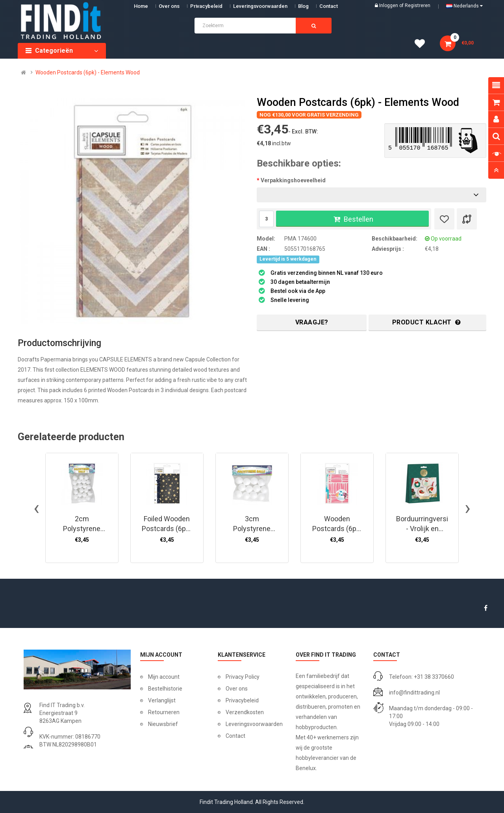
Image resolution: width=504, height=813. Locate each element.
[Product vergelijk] (467, 219)
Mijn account (164, 677)
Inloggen (389, 6)
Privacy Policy (243, 677)
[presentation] (36, 508)
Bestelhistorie (165, 689)
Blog (303, 6)
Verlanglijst (162, 700)
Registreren (418, 6)
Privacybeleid (206, 6)
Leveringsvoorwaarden (260, 6)
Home (141, 6)
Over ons (169, 6)
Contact (235, 736)
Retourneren (164, 712)
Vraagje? (312, 322)
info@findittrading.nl (414, 693)
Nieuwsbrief (163, 724)
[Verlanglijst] (444, 219)
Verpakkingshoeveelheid (293, 180)
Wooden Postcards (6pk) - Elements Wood (88, 72)
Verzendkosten (245, 712)
